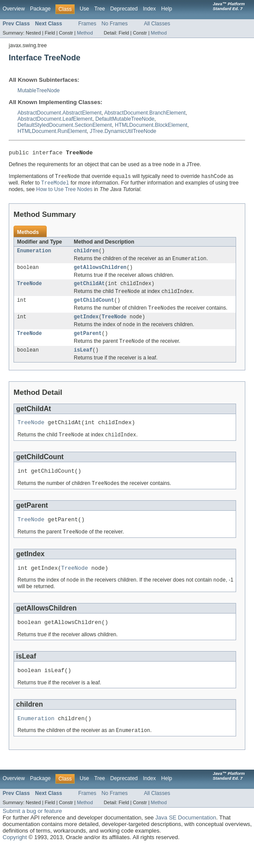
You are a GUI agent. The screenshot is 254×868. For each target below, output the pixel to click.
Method (85, 33)
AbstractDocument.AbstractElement (60, 113)
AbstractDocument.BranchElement (145, 113)
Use (84, 9)
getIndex (86, 324)
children (86, 254)
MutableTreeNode (39, 91)
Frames (87, 24)
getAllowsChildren (100, 272)
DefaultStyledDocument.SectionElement (65, 125)
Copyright (15, 859)
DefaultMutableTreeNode (125, 119)
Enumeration (34, 254)
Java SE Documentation (186, 839)
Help (166, 9)
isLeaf (83, 360)
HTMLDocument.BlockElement (151, 125)
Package (40, 9)
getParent (88, 342)
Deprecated (124, 9)
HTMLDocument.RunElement (52, 131)
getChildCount (94, 307)
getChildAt (89, 289)
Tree (100, 9)
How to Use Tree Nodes (64, 192)
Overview (14, 9)
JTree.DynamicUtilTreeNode (123, 131)
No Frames (115, 24)
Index (149, 9)
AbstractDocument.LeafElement (55, 119)
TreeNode (29, 289)
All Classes (157, 24)
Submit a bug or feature (32, 833)
